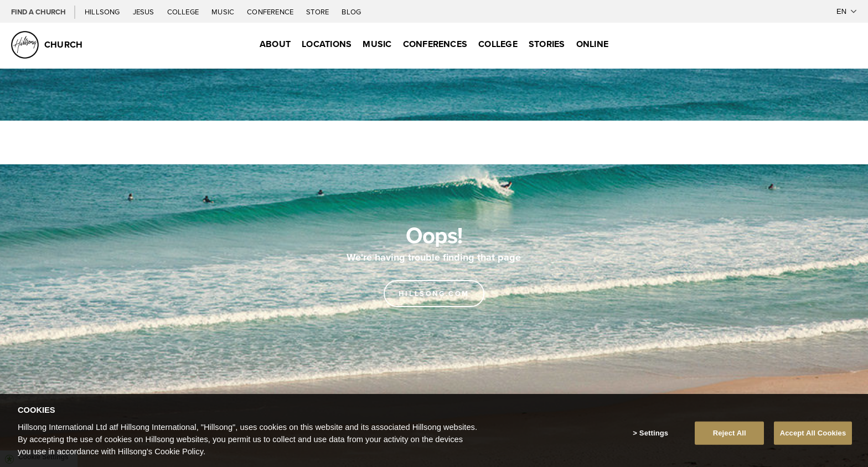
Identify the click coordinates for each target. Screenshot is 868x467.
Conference (271, 12)
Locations (327, 44)
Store (318, 12)
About (275, 44)
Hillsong (103, 12)
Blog (351, 12)
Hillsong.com (434, 294)
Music (224, 12)
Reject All (730, 440)
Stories (547, 44)
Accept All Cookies (813, 440)
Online (592, 44)
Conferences (435, 44)
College (184, 12)
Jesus (144, 12)
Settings (654, 440)
